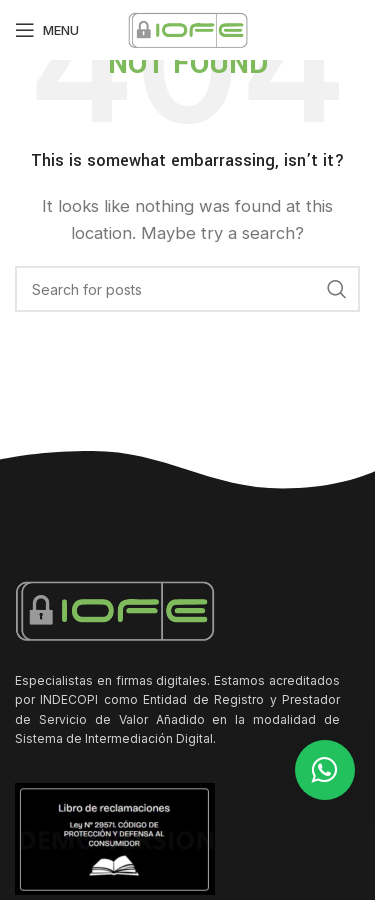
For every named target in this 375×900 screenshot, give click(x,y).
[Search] (187, 289)
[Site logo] (188, 28)
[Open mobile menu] (47, 30)
